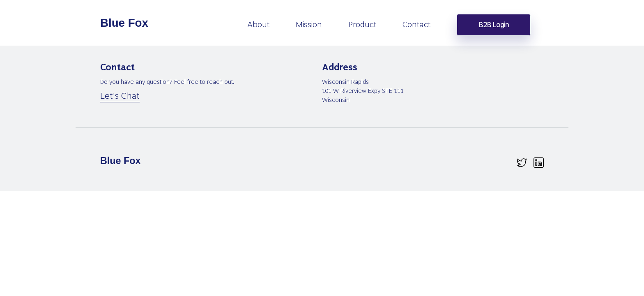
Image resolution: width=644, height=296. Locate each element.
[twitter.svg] (522, 163)
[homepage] (125, 23)
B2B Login (494, 25)
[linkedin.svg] (539, 163)
